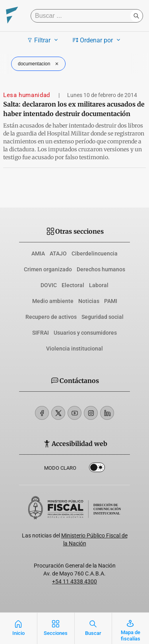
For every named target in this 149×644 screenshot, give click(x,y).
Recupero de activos (51, 317)
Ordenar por (98, 40)
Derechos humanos (101, 269)
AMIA (38, 253)
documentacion (39, 64)
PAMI (111, 301)
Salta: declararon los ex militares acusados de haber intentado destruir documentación (74, 109)
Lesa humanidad (28, 95)
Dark (97, 469)
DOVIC (49, 285)
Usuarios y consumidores (85, 333)
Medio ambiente (53, 301)
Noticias (89, 301)
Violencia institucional (74, 349)
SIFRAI (41, 333)
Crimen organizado (48, 269)
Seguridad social (103, 317)
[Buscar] (82, 16)
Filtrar (44, 40)
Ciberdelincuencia (95, 253)
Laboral (99, 285)
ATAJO (58, 253)
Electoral (73, 285)
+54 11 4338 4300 (74, 581)
